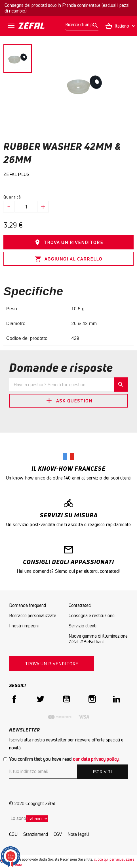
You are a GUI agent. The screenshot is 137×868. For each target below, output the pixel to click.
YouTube (66, 699)
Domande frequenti (28, 605)
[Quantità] (26, 207)
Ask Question (69, 401)
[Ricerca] (82, 25)
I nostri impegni (24, 626)
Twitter (40, 699)
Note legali (78, 834)
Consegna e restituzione (92, 615)
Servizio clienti (83, 626)
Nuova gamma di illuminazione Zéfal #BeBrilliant (98, 639)
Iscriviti (102, 772)
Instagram (92, 699)
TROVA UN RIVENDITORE (69, 242)
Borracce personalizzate (33, 615)
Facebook (14, 699)
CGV (58, 834)
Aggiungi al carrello (69, 259)
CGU (13, 834)
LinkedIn (118, 699)
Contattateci (80, 605)
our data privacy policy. (96, 759)
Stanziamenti (36, 834)
